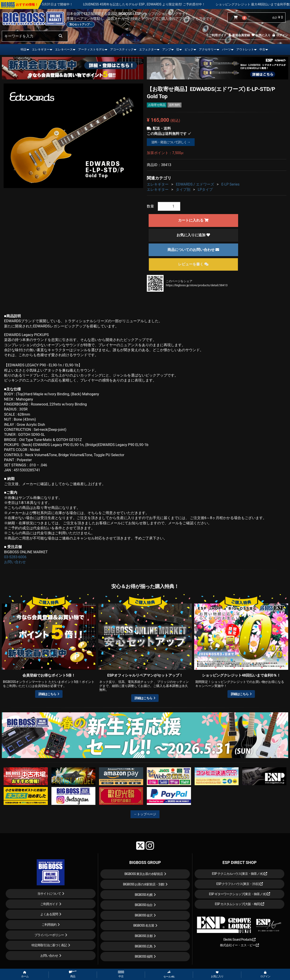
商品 (73, 974)
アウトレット (245, 49)
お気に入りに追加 (193, 235)
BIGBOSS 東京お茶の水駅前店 (144, 874)
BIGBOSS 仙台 (144, 905)
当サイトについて (49, 894)
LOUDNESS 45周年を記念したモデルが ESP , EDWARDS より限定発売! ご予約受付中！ (164, 4)
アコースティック (122, 49)
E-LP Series (230, 184)
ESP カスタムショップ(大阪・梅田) (239, 904)
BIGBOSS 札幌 (144, 895)
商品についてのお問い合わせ (193, 250)
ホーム (25, 975)
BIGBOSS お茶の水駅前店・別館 (144, 884)
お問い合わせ (15, 562)
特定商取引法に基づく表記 (49, 945)
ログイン (280, 35)
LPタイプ (205, 190)
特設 (24, 49)
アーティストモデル (91, 49)
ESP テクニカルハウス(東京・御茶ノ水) (239, 874)
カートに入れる (193, 220)
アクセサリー (208, 49)
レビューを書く (193, 264)
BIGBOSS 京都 (144, 936)
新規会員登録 (239, 35)
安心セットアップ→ (81, 24)
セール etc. (169, 974)
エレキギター (41, 49)
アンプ (167, 49)
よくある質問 (49, 914)
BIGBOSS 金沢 (144, 915)
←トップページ (145, 814)
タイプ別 (183, 190)
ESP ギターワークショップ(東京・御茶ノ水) (239, 894)
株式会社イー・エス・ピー (239, 945)
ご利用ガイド (216, 35)
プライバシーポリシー (49, 935)
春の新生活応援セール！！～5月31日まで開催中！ (56, 4)
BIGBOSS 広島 (144, 946)
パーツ (226, 49)
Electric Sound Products (239, 939)
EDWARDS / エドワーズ (195, 184)
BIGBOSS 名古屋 (144, 925)
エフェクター (148, 49)
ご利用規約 (49, 925)
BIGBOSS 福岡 (144, 956)
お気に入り (261, 35)
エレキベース (64, 49)
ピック (189, 49)
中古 (262, 49)
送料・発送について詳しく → (171, 142)
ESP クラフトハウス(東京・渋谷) (240, 884)
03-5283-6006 (15, 557)
